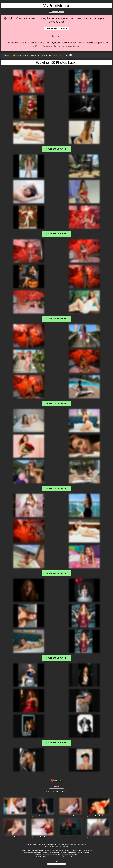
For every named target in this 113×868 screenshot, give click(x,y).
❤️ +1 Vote (57, 781)
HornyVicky (99, 837)
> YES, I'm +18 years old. (57, 29)
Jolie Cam (66, 846)
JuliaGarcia (71, 816)
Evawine (56, 786)
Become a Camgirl (64, 844)
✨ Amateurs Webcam (21, 55)
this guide (103, 43)
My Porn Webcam (50, 846)
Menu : (6, 55)
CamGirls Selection (33, 844)
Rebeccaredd (43, 816)
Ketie (15, 816)
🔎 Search (63, 55)
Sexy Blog (42, 844)
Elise (15, 837)
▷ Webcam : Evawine (56, 149)
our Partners (67, 851)
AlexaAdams (71, 837)
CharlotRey (43, 837)
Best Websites (82, 844)
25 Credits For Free (52, 844)
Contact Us (73, 844)
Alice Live (59, 846)
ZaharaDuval (99, 816)
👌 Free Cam (46, 55)
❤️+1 (55, 55)
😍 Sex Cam (35, 55)
